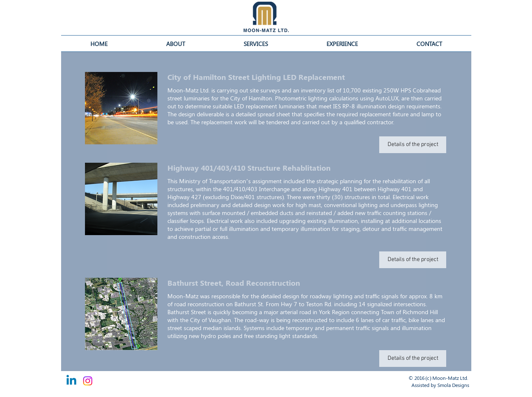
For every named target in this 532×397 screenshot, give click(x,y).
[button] (342, 44)
